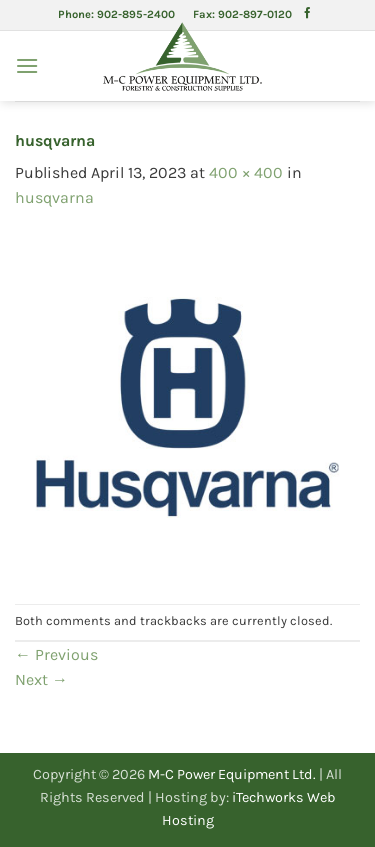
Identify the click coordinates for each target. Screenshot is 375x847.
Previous (56, 654)
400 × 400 (246, 172)
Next (41, 679)
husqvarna (54, 197)
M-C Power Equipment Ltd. (232, 774)
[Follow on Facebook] (307, 14)
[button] (27, 65)
